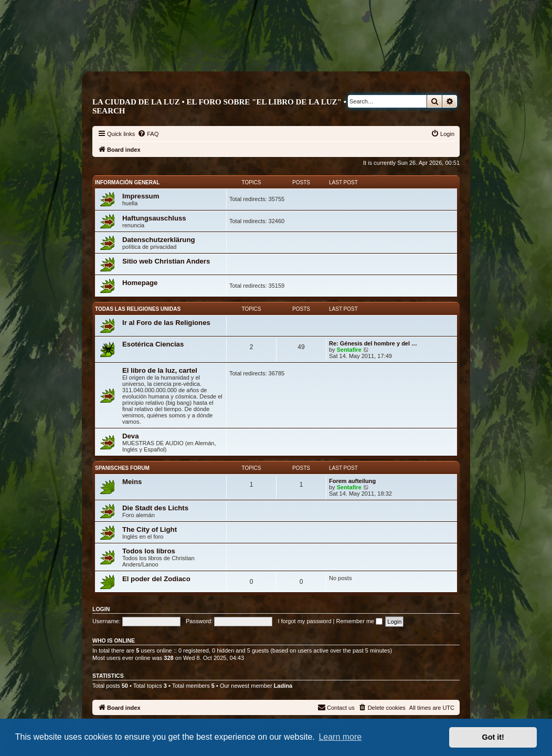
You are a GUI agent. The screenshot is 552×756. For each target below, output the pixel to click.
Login (101, 609)
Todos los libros (149, 551)
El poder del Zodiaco (156, 579)
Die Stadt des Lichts (155, 508)
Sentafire (349, 350)
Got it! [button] (493, 737)
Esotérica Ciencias (153, 344)
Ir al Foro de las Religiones (166, 323)
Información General (127, 182)
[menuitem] (148, 134)
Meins (132, 482)
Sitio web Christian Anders (166, 261)
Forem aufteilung (352, 481)
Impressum (141, 196)
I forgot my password (304, 621)
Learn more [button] (340, 737)
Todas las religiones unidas (138, 309)
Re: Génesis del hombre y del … (373, 343)
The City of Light (150, 529)
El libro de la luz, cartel (160, 370)
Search (109, 111)
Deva (131, 436)
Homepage (140, 283)
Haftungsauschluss (154, 218)
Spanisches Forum (122, 468)
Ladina (283, 686)
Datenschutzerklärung (159, 240)
